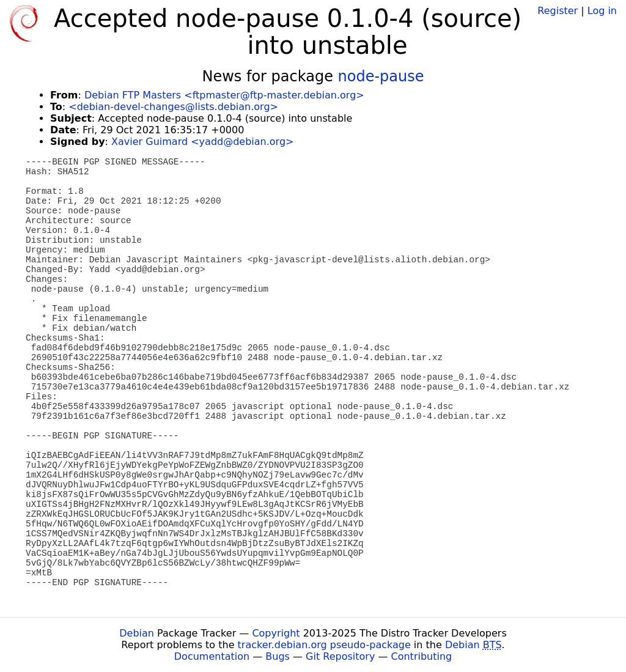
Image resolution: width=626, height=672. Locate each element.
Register (558, 11)
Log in (602, 11)
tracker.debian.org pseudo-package (324, 645)
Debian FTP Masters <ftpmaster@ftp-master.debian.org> (224, 95)
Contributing (422, 656)
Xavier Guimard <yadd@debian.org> (202, 142)
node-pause (381, 76)
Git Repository (340, 656)
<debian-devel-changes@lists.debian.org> (173, 107)
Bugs (278, 656)
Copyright (276, 633)
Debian (137, 633)
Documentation (212, 656)
